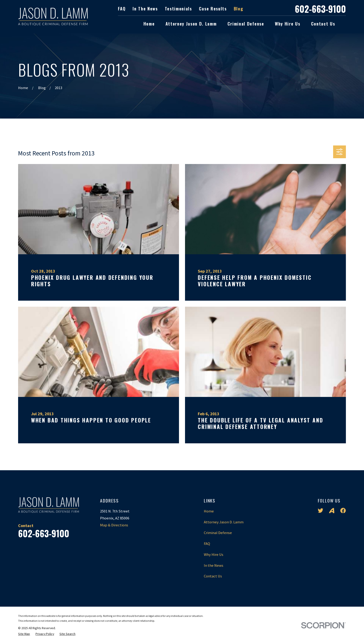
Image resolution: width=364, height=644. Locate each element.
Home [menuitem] (149, 24)
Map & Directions (114, 525)
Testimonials (178, 8)
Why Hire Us (214, 555)
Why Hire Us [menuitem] (288, 24)
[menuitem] (24, 634)
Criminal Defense (218, 533)
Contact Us (213, 576)
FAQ (122, 8)
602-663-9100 (320, 9)
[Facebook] (343, 510)
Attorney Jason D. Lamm (224, 522)
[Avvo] (332, 510)
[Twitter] (320, 510)
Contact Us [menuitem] (323, 24)
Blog (239, 8)
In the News (145, 8)
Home (209, 511)
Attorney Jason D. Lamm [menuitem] (191, 24)
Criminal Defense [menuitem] (246, 24)
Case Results (213, 8)
